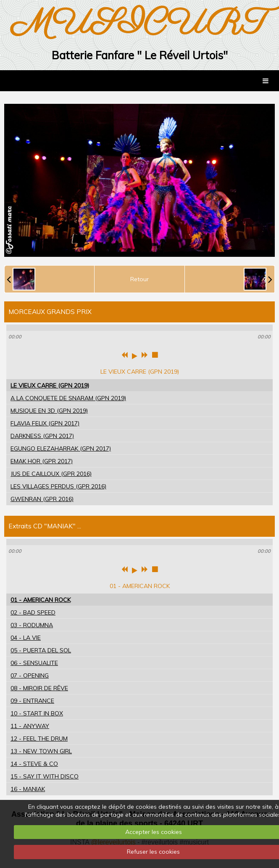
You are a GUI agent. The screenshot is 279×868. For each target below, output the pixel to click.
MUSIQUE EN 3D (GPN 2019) (49, 411)
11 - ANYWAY (30, 726)
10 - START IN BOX (37, 713)
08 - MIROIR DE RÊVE (39, 688)
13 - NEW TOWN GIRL (41, 751)
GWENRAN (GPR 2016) (42, 499)
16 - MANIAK (28, 789)
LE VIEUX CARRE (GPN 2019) (50, 385)
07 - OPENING (30, 675)
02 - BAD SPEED (33, 612)
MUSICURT (139, 24)
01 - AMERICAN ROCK (41, 600)
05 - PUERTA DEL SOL (41, 650)
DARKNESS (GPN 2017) (42, 436)
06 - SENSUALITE (34, 663)
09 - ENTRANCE (32, 701)
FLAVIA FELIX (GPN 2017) (45, 423)
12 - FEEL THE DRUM (39, 739)
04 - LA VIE (26, 638)
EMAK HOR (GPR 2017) (42, 461)
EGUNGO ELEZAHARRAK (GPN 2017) (61, 449)
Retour (139, 279)
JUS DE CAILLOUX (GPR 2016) (51, 474)
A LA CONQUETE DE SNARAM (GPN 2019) (68, 398)
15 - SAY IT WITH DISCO (45, 776)
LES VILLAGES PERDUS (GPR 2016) (58, 486)
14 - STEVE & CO (34, 764)
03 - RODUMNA (32, 625)
